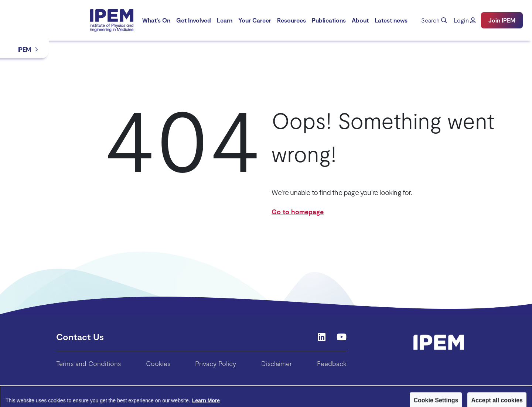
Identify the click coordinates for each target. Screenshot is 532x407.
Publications (329, 20)
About (360, 20)
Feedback (332, 363)
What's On (156, 20)
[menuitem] (156, 20)
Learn (225, 20)
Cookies (158, 363)
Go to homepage (298, 212)
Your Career (255, 20)
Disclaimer (277, 363)
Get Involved (194, 20)
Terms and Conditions (88, 363)
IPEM (24, 49)
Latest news (391, 20)
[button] (465, 20)
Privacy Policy (216, 363)
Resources (291, 20)
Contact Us (80, 337)
